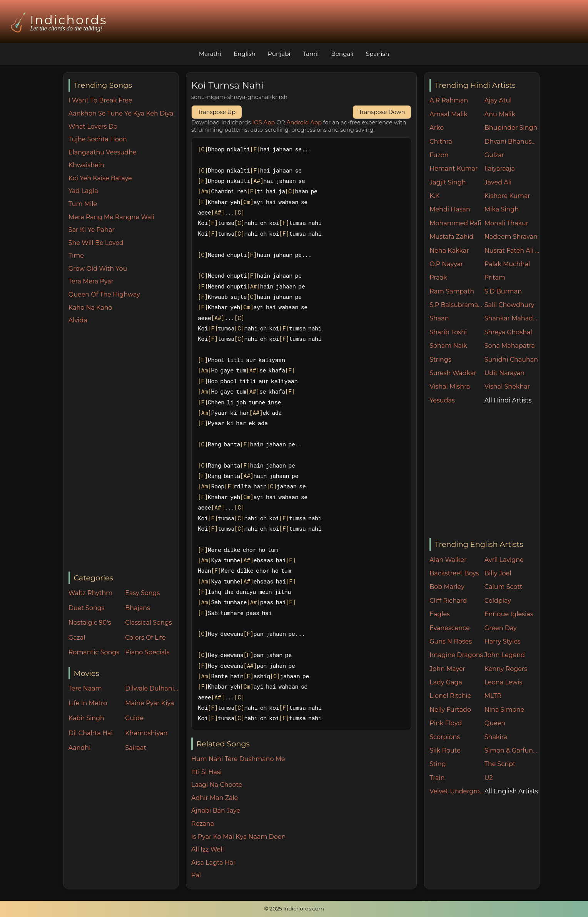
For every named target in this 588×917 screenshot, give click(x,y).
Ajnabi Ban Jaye (216, 811)
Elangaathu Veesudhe (103, 152)
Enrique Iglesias (509, 614)
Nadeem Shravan (511, 237)
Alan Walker (448, 560)
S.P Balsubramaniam (457, 305)
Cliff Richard (448, 601)
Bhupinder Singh (511, 128)
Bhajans (138, 608)
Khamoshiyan (146, 733)
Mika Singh (502, 209)
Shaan (439, 318)
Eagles (440, 614)
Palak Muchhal (507, 264)
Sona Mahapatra (510, 346)
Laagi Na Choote (217, 785)
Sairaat (136, 748)
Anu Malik (500, 114)
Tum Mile (83, 204)
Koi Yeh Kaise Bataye (100, 178)
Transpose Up (217, 112)
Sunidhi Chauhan (511, 360)
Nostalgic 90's (90, 623)
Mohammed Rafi (455, 223)
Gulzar (494, 155)
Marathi (210, 54)
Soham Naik (448, 346)
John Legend (505, 655)
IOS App (264, 122)
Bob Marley (447, 587)
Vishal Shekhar (507, 386)
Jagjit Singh (448, 182)
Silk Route (445, 750)
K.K (434, 196)
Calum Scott (503, 587)
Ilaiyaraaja (500, 168)
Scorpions (445, 737)
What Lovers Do (93, 127)
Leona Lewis (503, 682)
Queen (495, 723)
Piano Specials (147, 652)
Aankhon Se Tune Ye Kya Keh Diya (121, 113)
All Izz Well (208, 849)
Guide (134, 718)
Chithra (441, 142)
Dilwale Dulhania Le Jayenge (152, 688)
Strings (440, 360)
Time (76, 256)
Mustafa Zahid (451, 237)
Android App (304, 122)
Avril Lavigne (504, 560)
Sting (438, 764)
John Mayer (447, 669)
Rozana (203, 824)
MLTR (493, 696)
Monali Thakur (506, 223)
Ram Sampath (452, 291)
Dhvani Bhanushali (512, 142)
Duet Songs (87, 608)
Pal (196, 875)
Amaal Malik (449, 114)
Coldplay (498, 601)
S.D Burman (503, 291)
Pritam (495, 277)
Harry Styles (503, 641)
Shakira (496, 737)
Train (437, 778)
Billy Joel (498, 573)
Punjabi (279, 54)
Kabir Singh (86, 718)
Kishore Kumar (507, 196)
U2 (489, 778)
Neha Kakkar (449, 251)
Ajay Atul (498, 100)
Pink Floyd (446, 723)
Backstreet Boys (454, 573)
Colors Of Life (145, 638)
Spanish (378, 54)
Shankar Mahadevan (512, 318)
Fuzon (439, 155)
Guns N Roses (451, 641)
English (245, 54)
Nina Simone (504, 710)
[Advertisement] (123, 449)
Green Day (501, 628)
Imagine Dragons (456, 655)
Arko (437, 128)
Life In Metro (88, 703)
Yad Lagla (83, 191)
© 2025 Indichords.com (294, 909)
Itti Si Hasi (206, 772)
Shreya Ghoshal (508, 332)
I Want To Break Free (100, 100)
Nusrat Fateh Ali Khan (512, 251)
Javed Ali (498, 182)
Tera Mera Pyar (91, 281)
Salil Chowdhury (509, 305)
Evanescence (450, 628)
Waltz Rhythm (91, 593)
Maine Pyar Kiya (150, 703)
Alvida (78, 320)
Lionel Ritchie (450, 696)
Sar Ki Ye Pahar (92, 230)
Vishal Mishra (450, 386)
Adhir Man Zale (215, 798)
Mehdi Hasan (450, 209)
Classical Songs (148, 623)
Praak (438, 277)
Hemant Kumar (454, 168)
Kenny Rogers (506, 669)
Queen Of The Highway (104, 294)
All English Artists (511, 791)
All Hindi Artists (508, 400)
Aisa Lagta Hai (213, 863)
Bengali (342, 54)
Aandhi (80, 748)
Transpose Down (382, 112)
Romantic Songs (94, 652)
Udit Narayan (504, 373)
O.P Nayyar (446, 264)
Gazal (77, 638)
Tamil (311, 54)
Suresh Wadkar (453, 373)
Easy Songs (142, 593)
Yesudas (442, 400)
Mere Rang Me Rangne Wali (111, 217)
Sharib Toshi (448, 332)
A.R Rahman (449, 100)
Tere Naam (85, 688)
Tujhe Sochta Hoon (98, 139)
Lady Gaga (446, 682)
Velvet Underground (457, 791)
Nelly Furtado (450, 710)
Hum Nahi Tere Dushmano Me (238, 759)
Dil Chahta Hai (91, 733)
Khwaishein (86, 165)
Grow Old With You (98, 269)
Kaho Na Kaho (90, 308)
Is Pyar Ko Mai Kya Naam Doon (239, 837)
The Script (500, 764)
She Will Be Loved (96, 243)
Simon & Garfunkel (512, 750)
